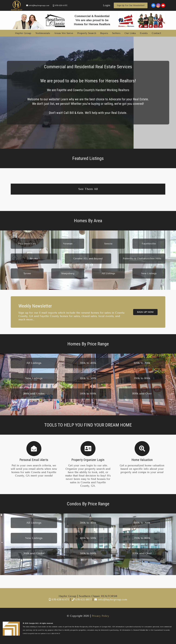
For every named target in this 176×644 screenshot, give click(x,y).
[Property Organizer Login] (88, 449)
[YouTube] (163, 5)
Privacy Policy (100, 616)
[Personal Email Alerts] (34, 449)
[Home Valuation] (142, 449)
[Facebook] (153, 5)
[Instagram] (158, 5)
